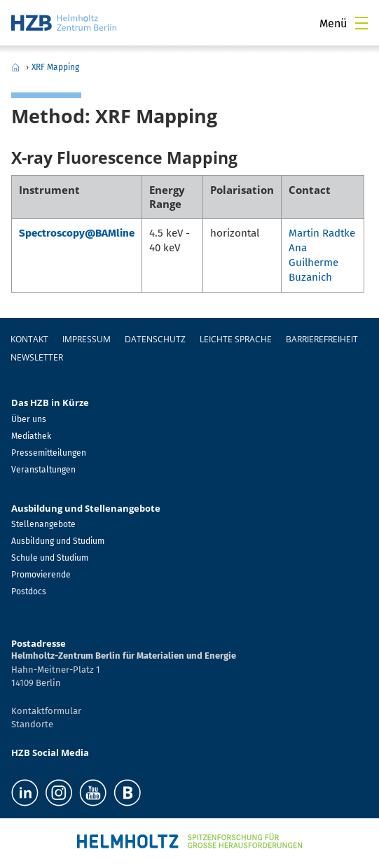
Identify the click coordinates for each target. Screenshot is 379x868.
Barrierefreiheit (322, 339)
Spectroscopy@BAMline (77, 233)
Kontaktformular (46, 711)
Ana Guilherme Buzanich (313, 262)
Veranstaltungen (43, 470)
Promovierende (41, 575)
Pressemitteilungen (49, 453)
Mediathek (31, 436)
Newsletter (37, 357)
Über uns (29, 419)
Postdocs (29, 591)
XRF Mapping (55, 67)
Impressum (87, 339)
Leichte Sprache (236, 339)
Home (15, 67)
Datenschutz (155, 339)
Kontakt (29, 339)
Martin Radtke (322, 233)
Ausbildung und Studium (58, 541)
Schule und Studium (50, 558)
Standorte (32, 724)
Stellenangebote (43, 524)
